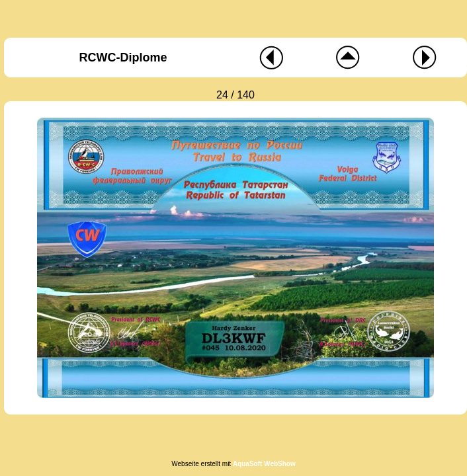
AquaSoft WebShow (264, 464)
